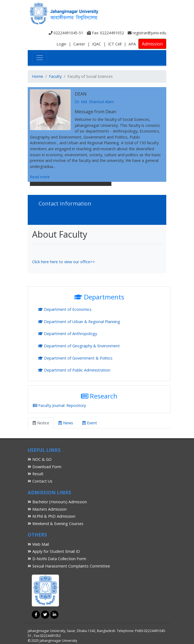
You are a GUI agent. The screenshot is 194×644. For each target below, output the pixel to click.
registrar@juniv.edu (147, 33)
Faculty (55, 76)
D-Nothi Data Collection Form (57, 559)
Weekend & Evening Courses (56, 524)
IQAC (97, 44)
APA (132, 44)
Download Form (45, 467)
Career (79, 44)
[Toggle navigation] (40, 58)
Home (38, 76)
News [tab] (66, 423)
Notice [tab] (41, 423)
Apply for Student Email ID (54, 551)
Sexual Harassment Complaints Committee (69, 566)
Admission (152, 44)
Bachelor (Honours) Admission (57, 502)
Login (61, 44)
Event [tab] (90, 423)
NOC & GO (40, 459)
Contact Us (40, 481)
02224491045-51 (66, 33)
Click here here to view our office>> (64, 262)
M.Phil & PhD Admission (51, 516)
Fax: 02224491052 (105, 33)
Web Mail (38, 544)
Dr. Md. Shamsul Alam (94, 102)
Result (36, 474)
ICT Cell (115, 44)
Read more (40, 177)
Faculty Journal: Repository (59, 405)
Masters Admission (47, 509)
